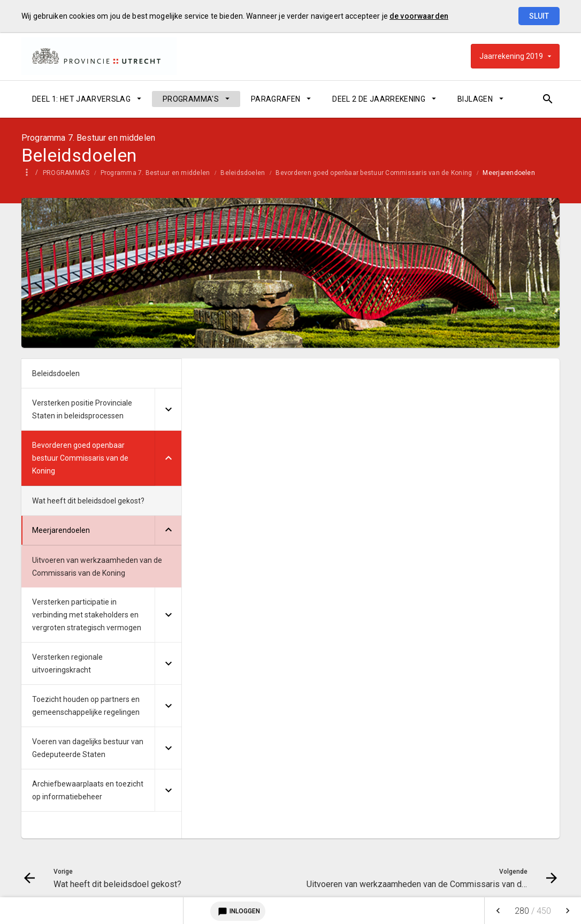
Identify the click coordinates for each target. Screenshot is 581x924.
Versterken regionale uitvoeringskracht (67, 663)
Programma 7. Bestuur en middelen (163, 173)
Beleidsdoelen (250, 173)
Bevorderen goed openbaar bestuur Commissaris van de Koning (381, 173)
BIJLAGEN (475, 99)
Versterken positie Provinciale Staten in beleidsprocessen (82, 409)
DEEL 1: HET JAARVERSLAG (81, 99)
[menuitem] (87, 99)
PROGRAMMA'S (191, 99)
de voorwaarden (419, 16)
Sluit (539, 16)
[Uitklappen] (168, 410)
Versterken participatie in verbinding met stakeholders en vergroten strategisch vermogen (87, 615)
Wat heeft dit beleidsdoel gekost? (88, 501)
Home (30, 173)
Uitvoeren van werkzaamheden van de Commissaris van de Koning (97, 567)
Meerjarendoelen (516, 173)
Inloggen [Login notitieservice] (238, 911)
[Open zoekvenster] (548, 99)
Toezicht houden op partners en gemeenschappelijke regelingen (86, 706)
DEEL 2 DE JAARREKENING (379, 99)
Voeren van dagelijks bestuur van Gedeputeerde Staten (88, 748)
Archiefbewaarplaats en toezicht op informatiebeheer (88, 790)
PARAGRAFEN (276, 99)
